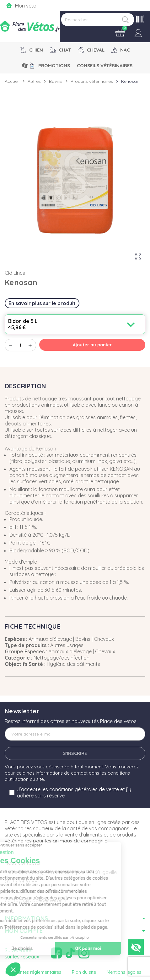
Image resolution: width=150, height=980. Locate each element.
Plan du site (84, 972)
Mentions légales (124, 972)
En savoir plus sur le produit (42, 303)
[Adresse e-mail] (75, 734)
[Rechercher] (98, 20)
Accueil (12, 81)
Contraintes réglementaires (33, 972)
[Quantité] (20, 345)
